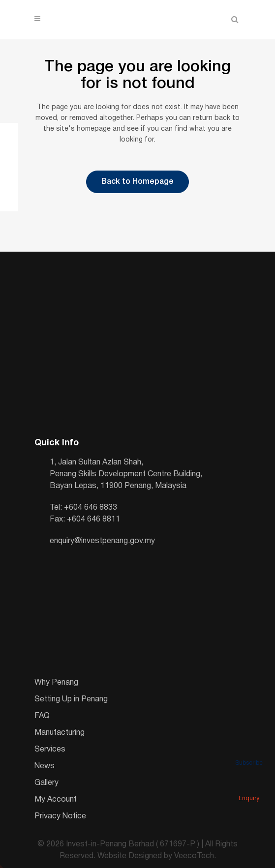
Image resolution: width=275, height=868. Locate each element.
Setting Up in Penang (71, 699)
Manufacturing (60, 733)
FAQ (42, 716)
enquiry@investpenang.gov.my (102, 541)
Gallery (46, 783)
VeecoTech (194, 856)
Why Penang (56, 683)
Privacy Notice (60, 816)
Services (50, 750)
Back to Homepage (137, 182)
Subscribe (249, 750)
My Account (56, 800)
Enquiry (249, 785)
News (45, 766)
